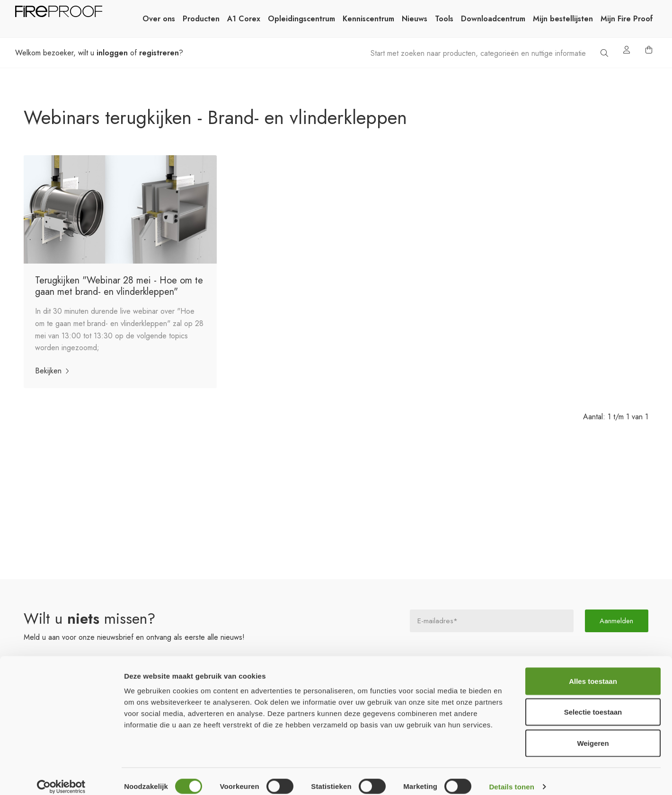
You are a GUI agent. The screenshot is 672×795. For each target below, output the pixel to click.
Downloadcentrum (493, 19)
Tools (444, 19)
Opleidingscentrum (301, 19)
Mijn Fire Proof (627, 19)
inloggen (112, 53)
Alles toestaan (593, 671)
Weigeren (593, 733)
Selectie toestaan (593, 702)
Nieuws (415, 19)
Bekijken (54, 371)
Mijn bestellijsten (563, 19)
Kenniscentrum (368, 19)
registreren (159, 53)
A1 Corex (244, 19)
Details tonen (511, 776)
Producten (201, 19)
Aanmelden (617, 621)
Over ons (159, 19)
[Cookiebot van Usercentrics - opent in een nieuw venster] (61, 777)
